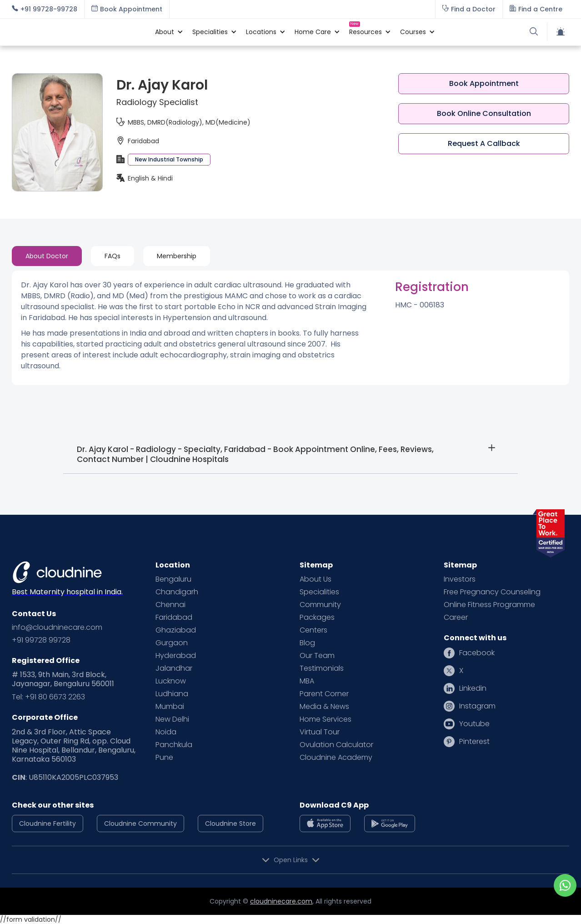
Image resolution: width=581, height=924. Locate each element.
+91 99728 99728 (41, 640)
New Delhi (172, 719)
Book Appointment (484, 83)
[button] (165, 32)
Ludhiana (172, 694)
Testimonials (322, 668)
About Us (316, 579)
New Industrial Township (169, 159)
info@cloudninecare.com (57, 628)
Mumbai (170, 707)
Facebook (477, 653)
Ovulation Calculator (336, 745)
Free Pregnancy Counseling (492, 592)
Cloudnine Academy (336, 758)
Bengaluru (173, 579)
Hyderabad (176, 656)
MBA (307, 681)
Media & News (324, 707)
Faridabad (174, 618)
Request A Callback (484, 143)
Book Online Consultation (484, 113)
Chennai (170, 605)
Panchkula (174, 745)
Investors (460, 579)
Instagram (477, 706)
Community (320, 605)
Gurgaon (172, 643)
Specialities (319, 592)
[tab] (47, 256)
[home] (79, 32)
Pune (164, 758)
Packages (317, 618)
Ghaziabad (176, 630)
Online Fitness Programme (489, 605)
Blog (307, 643)
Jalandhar (174, 668)
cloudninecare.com (281, 901)
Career (456, 618)
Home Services (326, 719)
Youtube (474, 724)
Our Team (317, 656)
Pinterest (474, 742)
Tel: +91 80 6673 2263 (48, 697)
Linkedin (473, 688)
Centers (313, 630)
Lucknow (171, 681)
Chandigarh (177, 592)
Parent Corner (324, 694)
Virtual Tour (320, 732)
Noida (166, 732)
